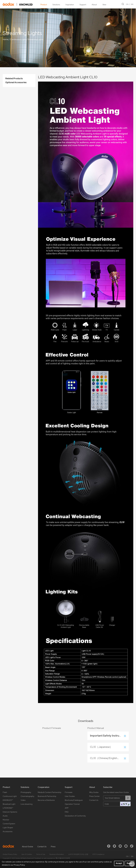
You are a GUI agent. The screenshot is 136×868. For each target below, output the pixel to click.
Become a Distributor (46, 800)
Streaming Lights (36, 39)
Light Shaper (8, 828)
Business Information (57, 854)
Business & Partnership (47, 796)
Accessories (8, 831)
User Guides (70, 796)
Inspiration (70, 5)
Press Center (94, 796)
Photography (26, 792)
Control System (9, 824)
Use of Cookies (27, 854)
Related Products (14, 79)
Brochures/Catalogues (74, 800)
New (104, 5)
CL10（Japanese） (102, 747)
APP (67, 808)
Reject (129, 863)
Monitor (6, 820)
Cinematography (27, 796)
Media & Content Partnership (50, 792)
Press (53, 847)
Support (83, 5)
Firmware (69, 792)
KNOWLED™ (8, 800)
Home (6, 39)
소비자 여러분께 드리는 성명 (78, 854)
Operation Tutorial (72, 804)
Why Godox (94, 792)
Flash (5, 792)
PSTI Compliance (98, 854)
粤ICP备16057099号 (63, 858)
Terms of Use (41, 854)
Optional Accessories (16, 82)
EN (132, 4)
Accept (119, 863)
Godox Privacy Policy (10, 854)
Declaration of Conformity (75, 816)
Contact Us (94, 800)
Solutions (56, 5)
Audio (5, 816)
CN (127, 4)
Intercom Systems (10, 812)
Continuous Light (18, 39)
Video (23, 800)
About (94, 5)
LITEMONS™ (8, 808)
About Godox (28, 847)
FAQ (67, 812)
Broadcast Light (9, 804)
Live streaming (27, 804)
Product (44, 5)
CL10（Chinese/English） (106, 758)
